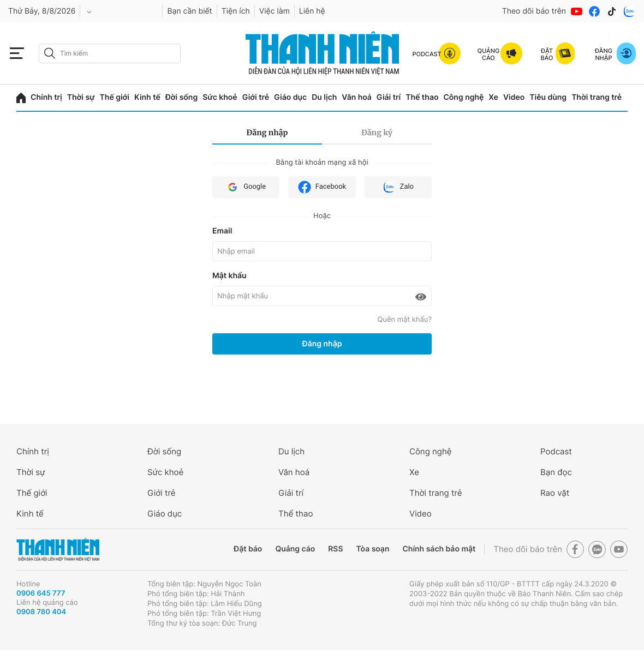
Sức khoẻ (220, 97)
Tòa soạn (373, 549)
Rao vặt (555, 493)
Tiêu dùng (548, 97)
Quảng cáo (295, 549)
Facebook (322, 187)
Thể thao (422, 97)
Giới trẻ (256, 97)
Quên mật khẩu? (404, 320)
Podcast (556, 451)
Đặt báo (248, 549)
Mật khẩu (229, 276)
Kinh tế (147, 97)
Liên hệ (312, 11)
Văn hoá (357, 97)
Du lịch (324, 97)
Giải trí (389, 97)
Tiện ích (236, 11)
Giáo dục (290, 97)
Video (514, 97)
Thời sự (81, 97)
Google (246, 187)
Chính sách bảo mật (439, 549)
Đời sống (181, 97)
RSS (335, 549)
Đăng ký (377, 133)
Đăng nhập (267, 133)
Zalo (398, 187)
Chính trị (46, 97)
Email (222, 231)
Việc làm (275, 11)
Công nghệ (463, 97)
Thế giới (115, 97)
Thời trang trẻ (597, 97)
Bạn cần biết (189, 11)
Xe (493, 97)
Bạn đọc (556, 472)
